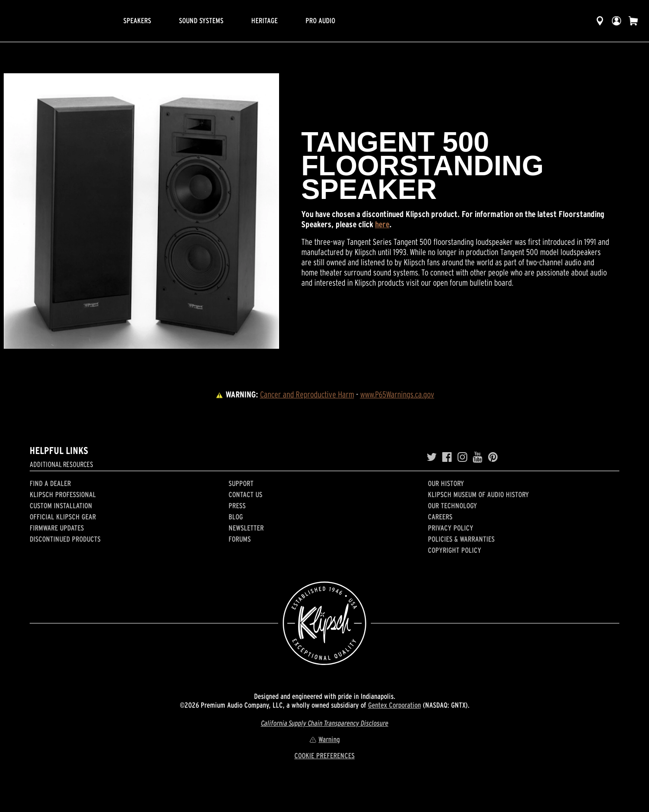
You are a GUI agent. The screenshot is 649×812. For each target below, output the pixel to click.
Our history (446, 483)
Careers (440, 517)
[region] (141, 211)
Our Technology (452, 505)
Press (237, 505)
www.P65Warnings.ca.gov (397, 394)
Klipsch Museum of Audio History (478, 494)
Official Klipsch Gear (63, 517)
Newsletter (246, 528)
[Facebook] (447, 457)
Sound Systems (201, 20)
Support (241, 483)
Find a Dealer (50, 483)
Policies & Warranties (461, 539)
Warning (324, 739)
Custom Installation (61, 505)
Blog (236, 517)
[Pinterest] (493, 457)
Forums (240, 539)
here (382, 224)
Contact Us (245, 494)
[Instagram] (462, 457)
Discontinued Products (65, 539)
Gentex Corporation (394, 705)
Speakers (137, 20)
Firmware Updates (57, 528)
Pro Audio (320, 20)
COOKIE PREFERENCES (324, 755)
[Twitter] (432, 457)
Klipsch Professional (63, 494)
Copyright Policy (455, 550)
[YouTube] (478, 457)
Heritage (264, 20)
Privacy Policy (451, 528)
